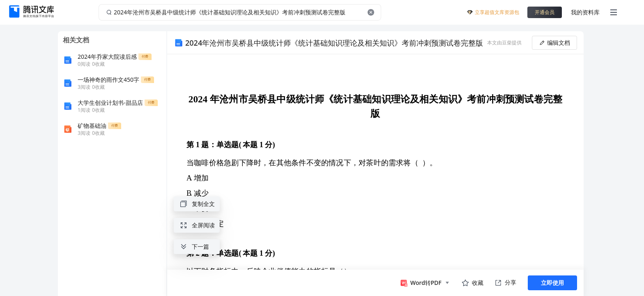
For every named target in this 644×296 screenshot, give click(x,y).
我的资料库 (585, 12)
